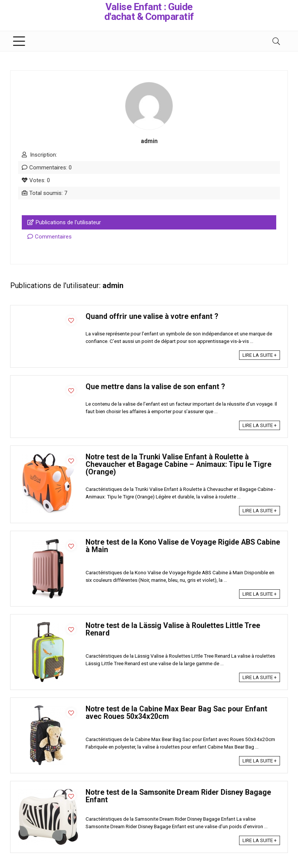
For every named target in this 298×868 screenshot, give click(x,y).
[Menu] (19, 41)
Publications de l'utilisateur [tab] (64, 222)
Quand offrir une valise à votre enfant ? (152, 316)
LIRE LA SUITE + (260, 355)
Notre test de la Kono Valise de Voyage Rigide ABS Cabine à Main (183, 546)
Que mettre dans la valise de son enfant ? (155, 387)
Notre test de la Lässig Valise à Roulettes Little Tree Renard (173, 629)
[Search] (276, 41)
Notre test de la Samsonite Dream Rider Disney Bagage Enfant (178, 796)
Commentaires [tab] (50, 237)
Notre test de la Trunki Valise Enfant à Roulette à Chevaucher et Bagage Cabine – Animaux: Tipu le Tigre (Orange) (178, 464)
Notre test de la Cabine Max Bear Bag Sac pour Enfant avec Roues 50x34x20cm (176, 713)
